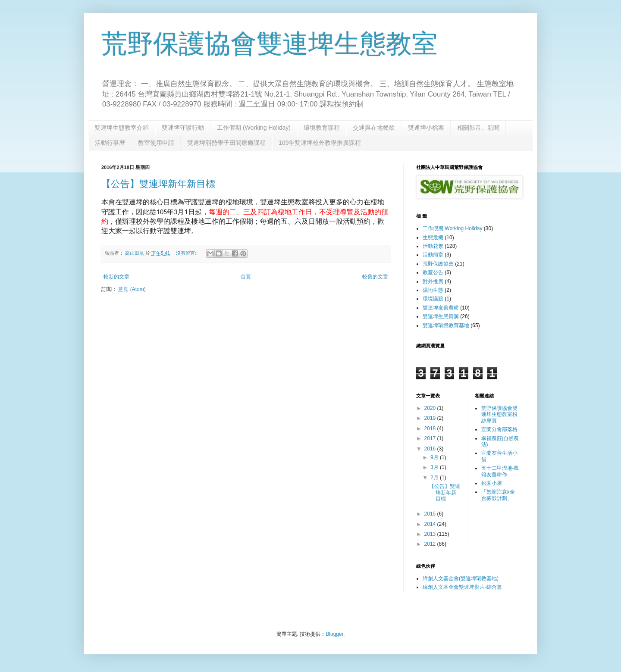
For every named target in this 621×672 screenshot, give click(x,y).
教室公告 (433, 272)
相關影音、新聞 (478, 128)
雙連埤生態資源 (441, 316)
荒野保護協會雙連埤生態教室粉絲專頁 (499, 414)
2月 (435, 478)
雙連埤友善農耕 (441, 308)
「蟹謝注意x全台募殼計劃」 (498, 495)
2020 (431, 408)
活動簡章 (433, 255)
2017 (431, 438)
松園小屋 (492, 483)
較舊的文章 (375, 277)
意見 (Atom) (132, 289)
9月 (435, 457)
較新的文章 (116, 277)
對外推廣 (433, 281)
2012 (431, 544)
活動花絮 (433, 246)
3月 (435, 467)
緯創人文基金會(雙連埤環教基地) (461, 578)
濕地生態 (433, 290)
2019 (431, 418)
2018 (431, 428)
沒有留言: (187, 253)
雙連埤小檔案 (426, 128)
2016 (431, 449)
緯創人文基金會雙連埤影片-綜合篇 (462, 587)
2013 (431, 534)
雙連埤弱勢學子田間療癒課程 (226, 143)
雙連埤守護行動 (183, 128)
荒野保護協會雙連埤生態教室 (270, 44)
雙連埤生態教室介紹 (122, 128)
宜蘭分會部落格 (499, 429)
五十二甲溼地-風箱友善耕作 (500, 471)
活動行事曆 (110, 143)
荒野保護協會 (438, 264)
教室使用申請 (156, 143)
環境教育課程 (322, 128)
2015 (431, 514)
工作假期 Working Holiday (452, 228)
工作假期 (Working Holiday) (254, 128)
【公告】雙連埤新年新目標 (158, 184)
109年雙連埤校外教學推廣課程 (320, 143)
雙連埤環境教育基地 (446, 325)
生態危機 (433, 238)
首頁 (246, 277)
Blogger (334, 634)
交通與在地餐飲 (374, 128)
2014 (431, 524)
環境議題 (433, 299)
